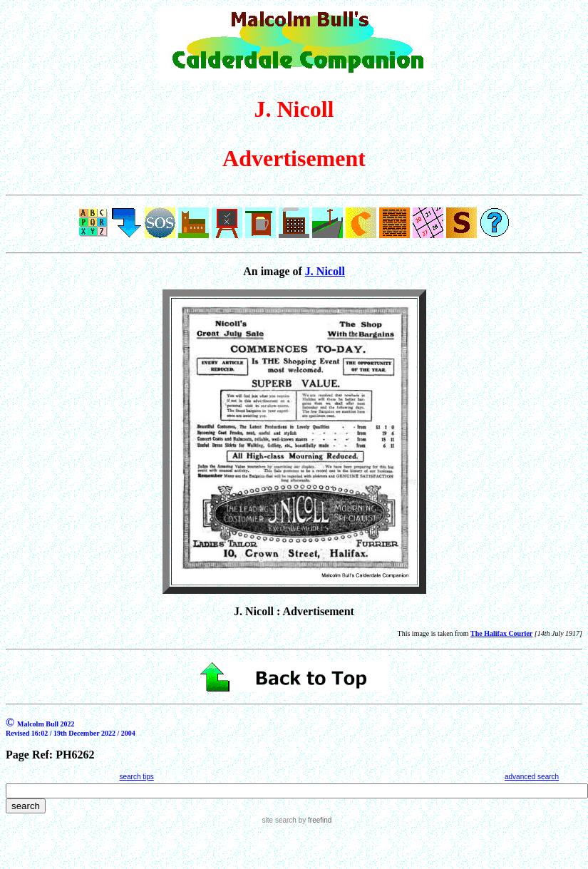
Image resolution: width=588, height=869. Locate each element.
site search (279, 820)
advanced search (532, 777)
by (314, 820)
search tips (136, 777)
